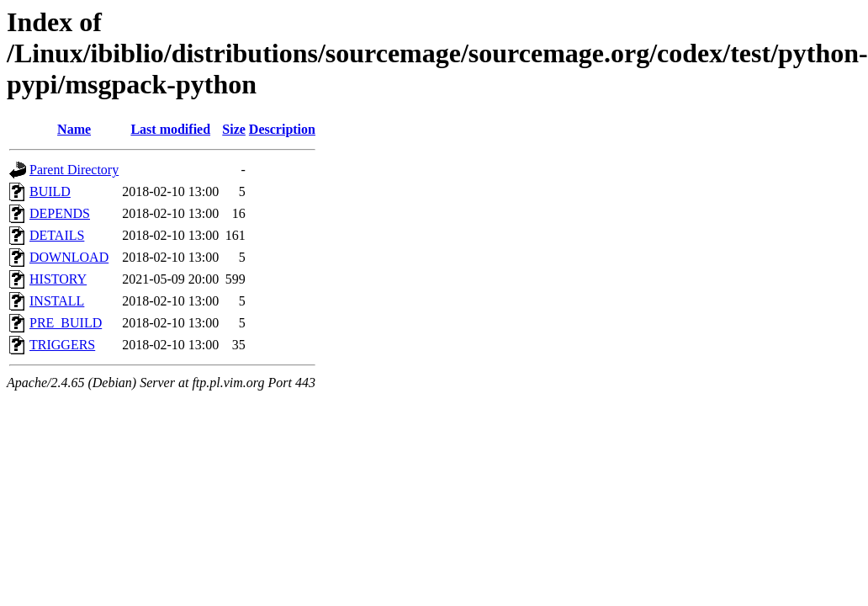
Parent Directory (74, 170)
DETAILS (57, 235)
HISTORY (58, 279)
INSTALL (57, 301)
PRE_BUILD (66, 323)
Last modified (170, 129)
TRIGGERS (62, 345)
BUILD (50, 191)
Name (74, 129)
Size (234, 129)
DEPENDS (60, 213)
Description (282, 129)
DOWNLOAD (69, 257)
